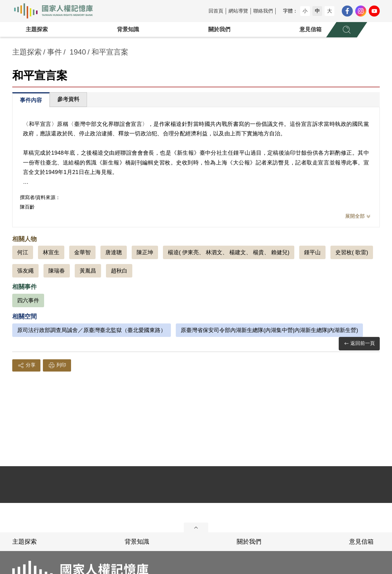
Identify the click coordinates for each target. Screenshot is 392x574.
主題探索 (37, 29)
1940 (78, 52)
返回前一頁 (359, 344)
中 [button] (317, 11)
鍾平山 (312, 252)
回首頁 (216, 11)
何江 (23, 252)
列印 (57, 365)
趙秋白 (119, 271)
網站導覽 (238, 11)
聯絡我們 (263, 11)
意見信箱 (311, 29)
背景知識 (128, 29)
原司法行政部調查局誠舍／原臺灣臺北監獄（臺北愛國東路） (92, 330)
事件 (55, 52)
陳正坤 (145, 252)
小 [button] (305, 11)
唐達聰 (114, 252)
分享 (26, 365)
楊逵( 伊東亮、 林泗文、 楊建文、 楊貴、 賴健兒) (229, 252)
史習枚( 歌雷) (352, 252)
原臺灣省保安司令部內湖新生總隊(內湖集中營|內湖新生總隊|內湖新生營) (269, 330)
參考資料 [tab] (68, 99)
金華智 (82, 252)
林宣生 (51, 252)
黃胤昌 (88, 271)
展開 (196, 527)
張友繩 (25, 271)
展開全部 (355, 216)
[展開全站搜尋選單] (347, 30)
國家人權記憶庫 (57, 11)
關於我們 (219, 29)
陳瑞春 (57, 271)
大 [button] (330, 11)
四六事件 (28, 300)
